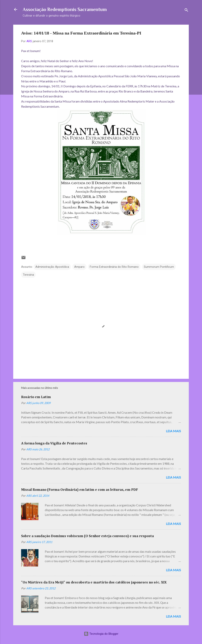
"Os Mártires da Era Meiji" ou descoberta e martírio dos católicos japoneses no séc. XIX (94, 582)
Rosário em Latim (36, 397)
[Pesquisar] (186, 11)
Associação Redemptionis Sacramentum (65, 9)
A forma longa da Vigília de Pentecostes (54, 443)
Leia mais (173, 431)
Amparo (79, 267)
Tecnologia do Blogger (101, 634)
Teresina (28, 275)
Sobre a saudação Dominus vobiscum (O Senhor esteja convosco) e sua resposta (87, 536)
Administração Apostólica (52, 267)
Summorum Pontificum (159, 267)
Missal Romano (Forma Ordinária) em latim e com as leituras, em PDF (79, 490)
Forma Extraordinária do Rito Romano (114, 267)
